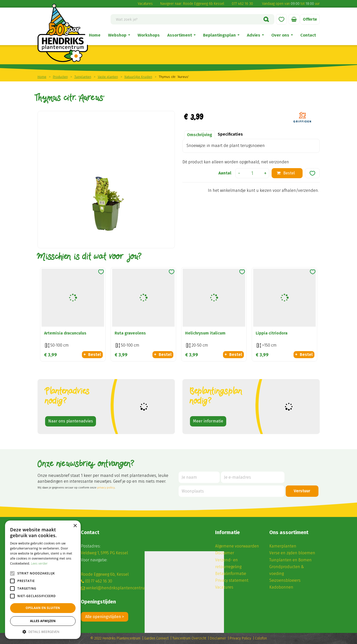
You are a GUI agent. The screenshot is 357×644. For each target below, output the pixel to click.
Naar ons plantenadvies (71, 421)
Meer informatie (208, 421)
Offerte (310, 19)
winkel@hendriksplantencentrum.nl (119, 588)
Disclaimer (225, 553)
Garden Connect (156, 638)
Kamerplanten (283, 546)
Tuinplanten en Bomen (290, 560)
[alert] (43, 580)
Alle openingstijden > (105, 617)
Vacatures (145, 4)
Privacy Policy (240, 638)
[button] (43, 632)
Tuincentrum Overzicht (189, 638)
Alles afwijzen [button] (43, 621)
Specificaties (230, 134)
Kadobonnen (281, 587)
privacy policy (106, 488)
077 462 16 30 (242, 4)
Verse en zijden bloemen (292, 553)
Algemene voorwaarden (237, 546)
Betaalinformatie (231, 574)
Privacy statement (232, 580)
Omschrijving (200, 135)
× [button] (75, 526)
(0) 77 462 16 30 (99, 581)
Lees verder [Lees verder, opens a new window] (39, 563)
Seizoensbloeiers (285, 580)
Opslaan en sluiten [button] (43, 608)
